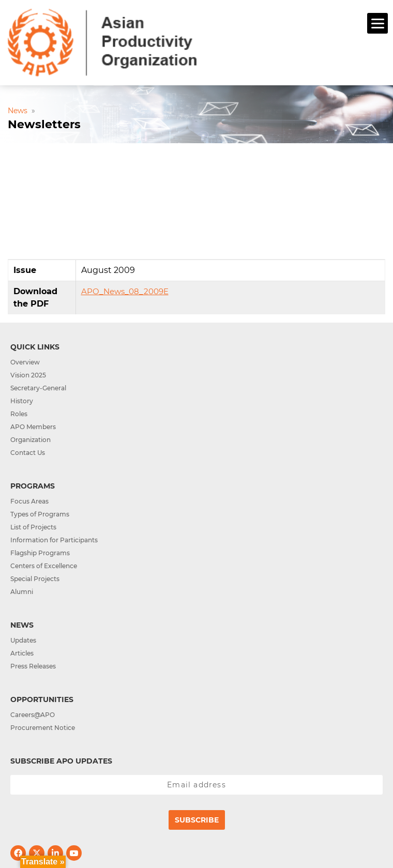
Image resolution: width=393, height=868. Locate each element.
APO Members (33, 427)
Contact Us (28, 453)
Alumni (22, 592)
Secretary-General (38, 388)
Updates (23, 640)
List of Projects (33, 527)
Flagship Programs (40, 553)
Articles (22, 653)
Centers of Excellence (44, 566)
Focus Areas (29, 501)
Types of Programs (40, 514)
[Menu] (377, 23)
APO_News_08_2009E (125, 291)
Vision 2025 (28, 375)
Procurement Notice (43, 728)
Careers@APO (33, 715)
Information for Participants (54, 540)
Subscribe (197, 820)
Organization (31, 440)
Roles (19, 414)
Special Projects (35, 579)
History (22, 401)
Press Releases (33, 666)
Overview (25, 362)
